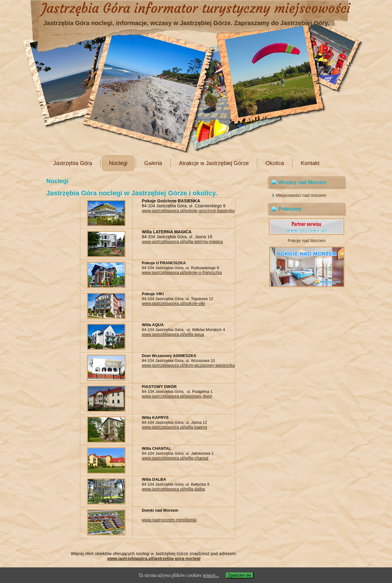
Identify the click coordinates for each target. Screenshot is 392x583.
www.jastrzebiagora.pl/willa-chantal (175, 458)
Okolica (275, 163)
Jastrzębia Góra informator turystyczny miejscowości (196, 8)
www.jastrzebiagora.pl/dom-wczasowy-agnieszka (188, 365)
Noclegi (118, 163)
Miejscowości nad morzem (301, 195)
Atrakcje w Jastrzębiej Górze (214, 163)
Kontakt (310, 163)
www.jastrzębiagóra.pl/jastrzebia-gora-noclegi (154, 559)
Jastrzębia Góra (73, 163)
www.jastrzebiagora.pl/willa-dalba (173, 489)
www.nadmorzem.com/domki (169, 520)
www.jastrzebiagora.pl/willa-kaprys (174, 427)
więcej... (211, 575)
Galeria (153, 163)
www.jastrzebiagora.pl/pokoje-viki (173, 303)
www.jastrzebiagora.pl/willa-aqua (173, 334)
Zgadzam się (239, 575)
